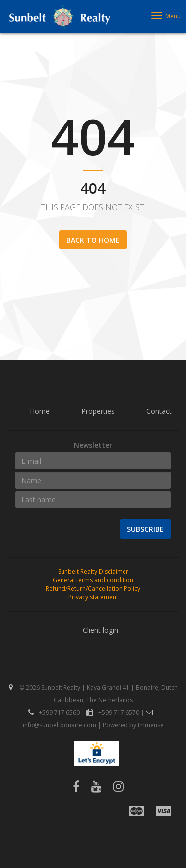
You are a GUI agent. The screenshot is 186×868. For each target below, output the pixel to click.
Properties (98, 411)
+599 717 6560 (54, 713)
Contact (159, 411)
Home (40, 411)
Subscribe (145, 529)
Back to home (93, 240)
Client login (100, 630)
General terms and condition (93, 580)
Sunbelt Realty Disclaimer (93, 572)
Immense (151, 725)
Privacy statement (93, 597)
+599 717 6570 (113, 713)
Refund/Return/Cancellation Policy (93, 589)
